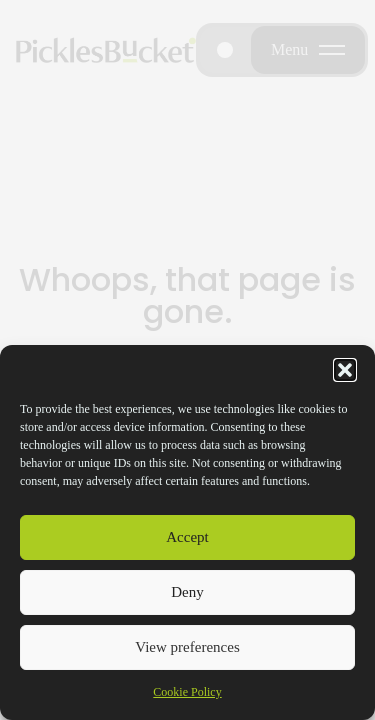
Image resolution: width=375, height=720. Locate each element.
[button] (345, 370)
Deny (187, 592)
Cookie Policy (187, 692)
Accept (187, 537)
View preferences (187, 647)
